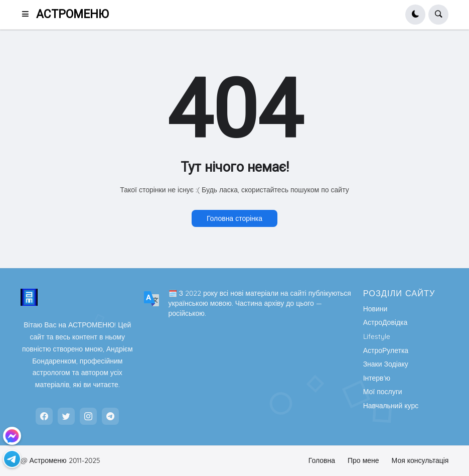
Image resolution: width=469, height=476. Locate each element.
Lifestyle (377, 336)
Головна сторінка (234, 218)
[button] (29, 15)
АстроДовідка (385, 322)
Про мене (363, 460)
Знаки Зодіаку (386, 364)
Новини (375, 309)
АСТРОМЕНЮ (72, 14)
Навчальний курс (391, 406)
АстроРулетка (386, 350)
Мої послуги (383, 392)
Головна (322, 460)
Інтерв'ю (377, 378)
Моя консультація (420, 460)
